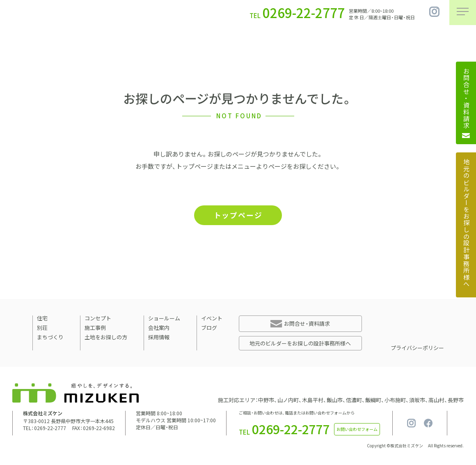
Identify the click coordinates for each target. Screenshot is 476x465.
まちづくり (50, 338)
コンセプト (98, 319)
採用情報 (159, 338)
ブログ (209, 328)
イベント (212, 319)
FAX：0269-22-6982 (94, 429)
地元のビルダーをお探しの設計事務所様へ (300, 344)
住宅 (42, 319)
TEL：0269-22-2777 (45, 429)
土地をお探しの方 (106, 338)
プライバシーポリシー (417, 349)
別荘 (42, 328)
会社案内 (159, 328)
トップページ (238, 215)
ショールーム (164, 319)
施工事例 (95, 328)
